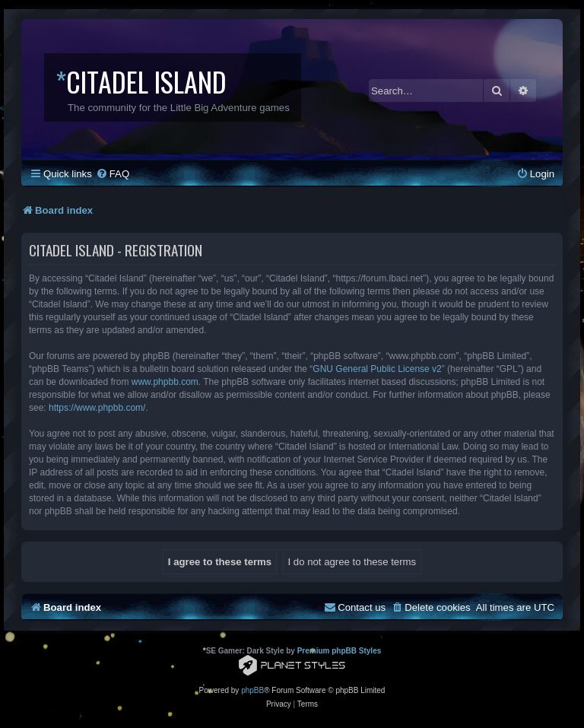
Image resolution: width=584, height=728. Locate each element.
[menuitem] (113, 174)
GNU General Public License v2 (377, 369)
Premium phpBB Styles (340, 651)
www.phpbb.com (165, 382)
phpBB (252, 690)
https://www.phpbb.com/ (97, 408)
